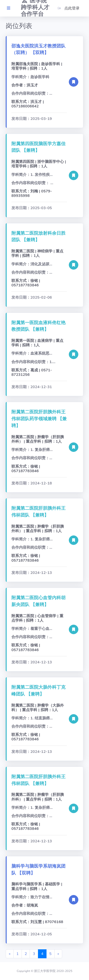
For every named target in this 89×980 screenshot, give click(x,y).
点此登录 (68, 8)
